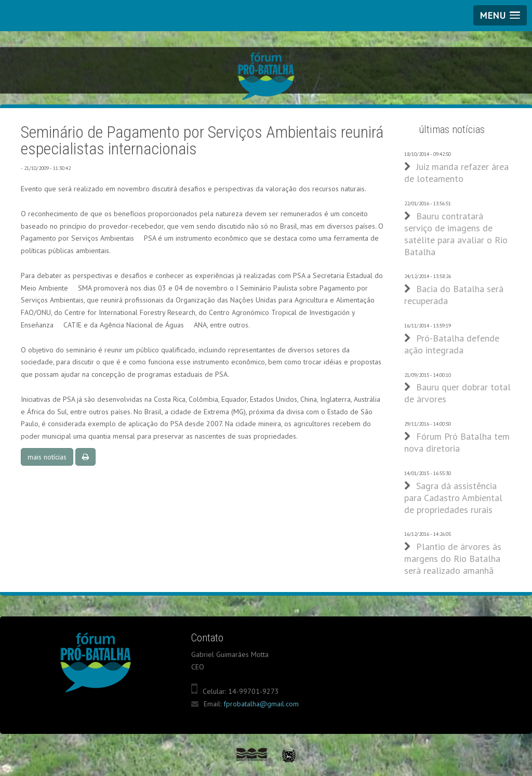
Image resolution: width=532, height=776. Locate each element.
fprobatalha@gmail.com (261, 704)
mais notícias (47, 457)
